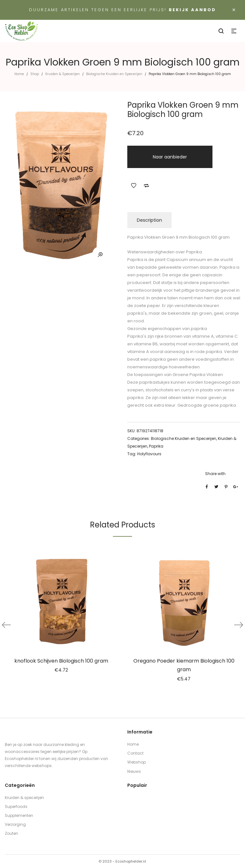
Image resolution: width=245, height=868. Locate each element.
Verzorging (15, 824)
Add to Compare (146, 186)
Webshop (137, 762)
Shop (35, 74)
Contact (135, 753)
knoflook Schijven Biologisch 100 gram (61, 661)
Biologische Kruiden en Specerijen (114, 74)
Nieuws (134, 771)
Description (149, 220)
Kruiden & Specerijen (63, 74)
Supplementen (19, 815)
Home (19, 74)
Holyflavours (149, 454)
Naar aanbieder (170, 157)
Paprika (156, 446)
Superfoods (16, 807)
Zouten (11, 833)
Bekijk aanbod (192, 10)
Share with (215, 474)
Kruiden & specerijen (24, 798)
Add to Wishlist (134, 186)
